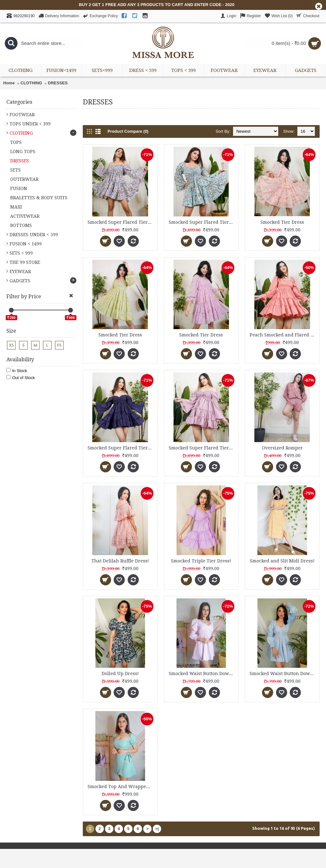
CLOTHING (31, 83)
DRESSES (58, 83)
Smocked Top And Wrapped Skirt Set (121, 787)
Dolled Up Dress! (120, 674)
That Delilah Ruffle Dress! (120, 561)
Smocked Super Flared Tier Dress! (121, 222)
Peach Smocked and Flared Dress (283, 335)
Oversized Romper (282, 448)
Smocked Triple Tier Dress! (201, 561)
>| (157, 829)
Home (9, 83)
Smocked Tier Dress (282, 222)
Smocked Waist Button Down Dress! (202, 674)
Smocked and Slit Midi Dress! (282, 561)
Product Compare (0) (128, 131)
